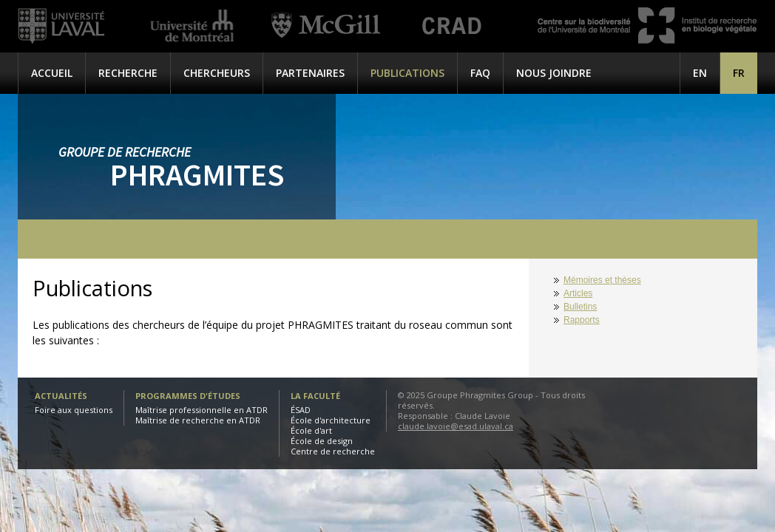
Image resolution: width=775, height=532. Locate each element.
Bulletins (580, 307)
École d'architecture (331, 420)
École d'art (311, 430)
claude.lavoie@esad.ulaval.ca (456, 426)
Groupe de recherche (125, 152)
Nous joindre (554, 73)
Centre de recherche (333, 451)
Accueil (52, 73)
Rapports (582, 320)
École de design (322, 441)
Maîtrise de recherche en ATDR (198, 420)
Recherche (128, 73)
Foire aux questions (74, 410)
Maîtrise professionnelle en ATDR (202, 410)
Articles (578, 293)
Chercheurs (217, 73)
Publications (407, 73)
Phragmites (197, 174)
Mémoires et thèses (602, 280)
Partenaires (310, 73)
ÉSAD (301, 410)
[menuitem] (739, 73)
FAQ (480, 73)
